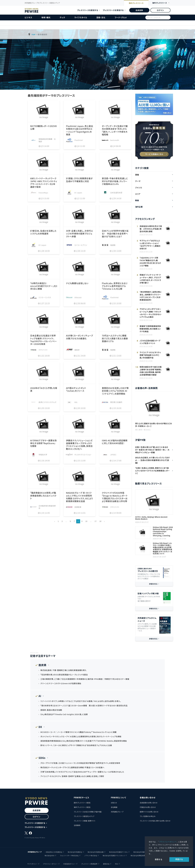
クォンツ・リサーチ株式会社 (69, 855)
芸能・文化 (101, 17)
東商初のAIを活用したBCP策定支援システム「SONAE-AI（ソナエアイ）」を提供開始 (115, 391)
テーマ (138, 181)
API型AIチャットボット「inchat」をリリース (76, 389)
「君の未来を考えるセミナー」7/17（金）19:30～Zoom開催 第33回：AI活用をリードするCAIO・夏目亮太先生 (84, 706)
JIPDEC (113, 455)
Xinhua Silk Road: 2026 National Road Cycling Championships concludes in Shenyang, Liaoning (163, 531)
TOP (33, 34)
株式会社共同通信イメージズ (143, 852)
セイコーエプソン (81, 245)
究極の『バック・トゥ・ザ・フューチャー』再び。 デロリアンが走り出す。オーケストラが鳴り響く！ (150, 279)
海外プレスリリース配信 (82, 807)
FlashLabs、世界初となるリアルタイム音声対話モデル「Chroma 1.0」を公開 (115, 286)
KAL (76, 402)
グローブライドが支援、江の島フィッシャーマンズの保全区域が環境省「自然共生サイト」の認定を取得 (80, 763)
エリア (138, 194)
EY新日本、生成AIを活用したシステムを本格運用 (43, 232)
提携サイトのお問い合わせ (149, 812)
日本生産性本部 (116, 193)
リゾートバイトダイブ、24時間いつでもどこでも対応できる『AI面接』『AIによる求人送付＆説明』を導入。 (81, 701)
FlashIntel (79, 140)
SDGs (42, 758)
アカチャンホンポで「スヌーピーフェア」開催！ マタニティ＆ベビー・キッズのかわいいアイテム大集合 (151, 313)
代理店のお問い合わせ (148, 807)
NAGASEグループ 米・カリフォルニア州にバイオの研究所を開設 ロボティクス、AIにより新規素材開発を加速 (79, 497)
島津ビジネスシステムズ (47, 402)
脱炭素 (43, 665)
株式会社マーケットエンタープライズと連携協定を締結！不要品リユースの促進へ (72, 767)
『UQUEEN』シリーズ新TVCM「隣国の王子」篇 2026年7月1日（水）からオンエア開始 (150, 262)
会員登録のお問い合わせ (149, 803)
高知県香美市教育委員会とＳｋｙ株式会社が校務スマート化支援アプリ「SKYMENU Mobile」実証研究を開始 (84, 741)
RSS (116, 864)
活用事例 (77, 825)
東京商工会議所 (116, 402)
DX (40, 727)
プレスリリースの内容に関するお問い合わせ (155, 821)
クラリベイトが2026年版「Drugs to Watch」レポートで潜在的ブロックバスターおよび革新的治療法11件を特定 (115, 498)
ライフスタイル (81, 17)
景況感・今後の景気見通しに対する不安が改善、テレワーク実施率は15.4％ (115, 181)
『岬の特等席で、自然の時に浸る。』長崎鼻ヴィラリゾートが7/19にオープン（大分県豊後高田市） (151, 296)
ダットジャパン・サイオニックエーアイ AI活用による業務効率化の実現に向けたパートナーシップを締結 (81, 736)
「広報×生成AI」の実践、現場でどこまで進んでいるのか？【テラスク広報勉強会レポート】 (153, 471)
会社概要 (114, 807)
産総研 (77, 350)
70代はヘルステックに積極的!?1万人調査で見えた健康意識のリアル (115, 338)
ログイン (160, 10)
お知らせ (114, 803)
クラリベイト (43, 350)
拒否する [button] (159, 859)
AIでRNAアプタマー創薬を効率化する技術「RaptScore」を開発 (44, 443)
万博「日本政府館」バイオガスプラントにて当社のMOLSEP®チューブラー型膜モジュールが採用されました (82, 772)
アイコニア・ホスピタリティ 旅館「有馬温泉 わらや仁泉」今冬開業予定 (150, 355)
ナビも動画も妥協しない (77, 283)
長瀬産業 (78, 507)
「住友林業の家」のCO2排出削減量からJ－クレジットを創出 (64, 675)
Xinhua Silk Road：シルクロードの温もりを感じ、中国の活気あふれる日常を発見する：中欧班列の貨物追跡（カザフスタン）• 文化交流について (163, 549)
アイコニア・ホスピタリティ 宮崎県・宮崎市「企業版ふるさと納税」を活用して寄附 (72, 776)
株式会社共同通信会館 (96, 852)
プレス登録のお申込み (148, 816)
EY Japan (78, 193)
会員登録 (139, 10)
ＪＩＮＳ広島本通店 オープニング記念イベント (150, 342)
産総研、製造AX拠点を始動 (51, 710)
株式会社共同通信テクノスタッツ (114, 855)
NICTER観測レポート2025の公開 (44, 127)
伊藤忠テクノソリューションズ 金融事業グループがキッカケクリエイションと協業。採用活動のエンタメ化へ (79, 445)
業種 (137, 175)
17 (95, 521)
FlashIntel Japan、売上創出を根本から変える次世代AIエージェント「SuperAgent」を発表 (80, 130)
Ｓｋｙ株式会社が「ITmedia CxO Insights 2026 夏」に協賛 (64, 714)
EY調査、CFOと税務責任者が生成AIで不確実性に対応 (79, 180)
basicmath (115, 140)
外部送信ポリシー (69, 864)
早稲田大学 (43, 455)
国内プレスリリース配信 (82, 803)
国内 (136, 3)
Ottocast (78, 297)
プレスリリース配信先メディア (84, 816)
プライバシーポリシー (168, 842)
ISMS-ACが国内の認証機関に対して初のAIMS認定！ (115, 442)
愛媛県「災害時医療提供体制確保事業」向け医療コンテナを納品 (150, 329)
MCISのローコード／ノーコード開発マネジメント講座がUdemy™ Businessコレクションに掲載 (79, 732)
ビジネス (28, 17)
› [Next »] (105, 521)
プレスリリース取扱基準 (89, 864)
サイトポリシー (32, 864)
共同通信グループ (117, 812)
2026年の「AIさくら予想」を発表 (44, 389)
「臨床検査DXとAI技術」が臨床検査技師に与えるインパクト (43, 496)
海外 (160, 3)
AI (40, 696)
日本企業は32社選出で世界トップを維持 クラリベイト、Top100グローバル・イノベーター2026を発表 (44, 340)
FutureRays (43, 193)
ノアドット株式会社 (91, 855)
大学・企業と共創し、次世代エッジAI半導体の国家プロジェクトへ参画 (79, 234)
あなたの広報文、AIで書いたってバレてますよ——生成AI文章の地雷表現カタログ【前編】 (153, 460)
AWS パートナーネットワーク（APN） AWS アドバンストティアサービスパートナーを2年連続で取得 (44, 183)
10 (86, 521)
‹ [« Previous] (55, 521)
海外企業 (139, 207)
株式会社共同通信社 (75, 852)
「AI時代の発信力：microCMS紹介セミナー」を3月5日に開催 (44, 286)
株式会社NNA (50, 855)
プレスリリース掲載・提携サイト (85, 821)
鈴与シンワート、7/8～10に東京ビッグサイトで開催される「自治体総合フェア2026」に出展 (76, 745)
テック (62, 17)
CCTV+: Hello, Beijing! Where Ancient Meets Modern (151, 518)
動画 (137, 200)
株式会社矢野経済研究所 (139, 855)
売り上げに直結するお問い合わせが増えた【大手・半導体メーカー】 (154, 425)
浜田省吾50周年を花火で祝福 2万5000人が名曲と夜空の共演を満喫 (151, 229)
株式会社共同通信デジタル (119, 852)
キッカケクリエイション (83, 455)
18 (100, 521)
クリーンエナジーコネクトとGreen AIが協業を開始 (61, 683)
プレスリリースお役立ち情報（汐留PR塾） (88, 812)
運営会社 (106, 864)
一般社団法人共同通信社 (53, 852)
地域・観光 (46, 17)
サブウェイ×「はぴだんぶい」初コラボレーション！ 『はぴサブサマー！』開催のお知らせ (150, 245)
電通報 (113, 245)
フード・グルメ (121, 17)
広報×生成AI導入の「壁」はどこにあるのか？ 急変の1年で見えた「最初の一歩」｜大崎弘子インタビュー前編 (152, 450)
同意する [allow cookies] (179, 859)
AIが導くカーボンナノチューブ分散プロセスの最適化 (79, 337)
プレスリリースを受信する (113, 10)
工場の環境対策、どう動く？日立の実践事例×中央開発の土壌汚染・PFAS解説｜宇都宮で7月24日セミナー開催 (85, 679)
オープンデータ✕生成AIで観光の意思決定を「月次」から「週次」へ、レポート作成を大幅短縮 (115, 130)
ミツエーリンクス (45, 297)
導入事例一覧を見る (143, 430)
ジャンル (139, 188)
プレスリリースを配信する (88, 10)
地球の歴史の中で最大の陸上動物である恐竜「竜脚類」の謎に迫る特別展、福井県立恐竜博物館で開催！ (151, 371)
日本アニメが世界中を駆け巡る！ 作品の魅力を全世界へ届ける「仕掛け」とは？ (115, 234)
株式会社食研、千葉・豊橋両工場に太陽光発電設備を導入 (64, 670)
